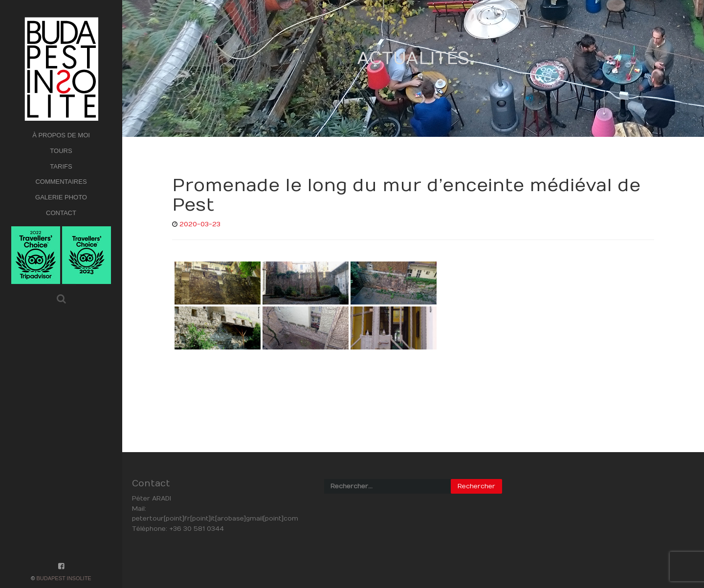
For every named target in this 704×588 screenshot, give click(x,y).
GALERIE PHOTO (61, 197)
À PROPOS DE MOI (61, 135)
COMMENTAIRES (61, 182)
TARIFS (61, 166)
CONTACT (61, 213)
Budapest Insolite (64, 578)
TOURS (61, 151)
